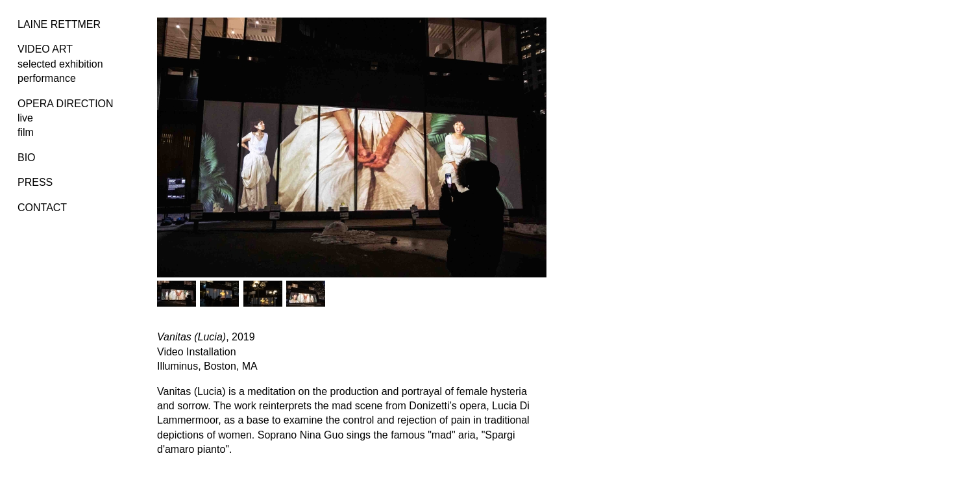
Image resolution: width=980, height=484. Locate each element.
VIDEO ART (45, 49)
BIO (27, 158)
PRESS (35, 182)
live (25, 118)
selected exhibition (60, 64)
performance (47, 78)
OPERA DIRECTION (66, 104)
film (26, 132)
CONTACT (42, 208)
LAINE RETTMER (59, 24)
